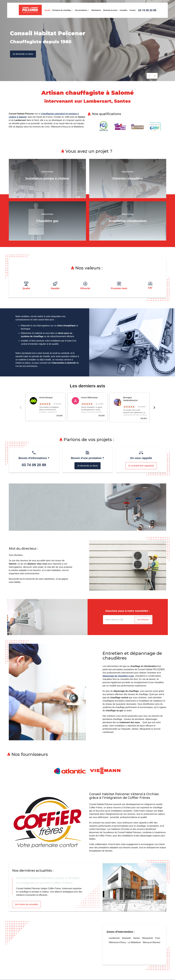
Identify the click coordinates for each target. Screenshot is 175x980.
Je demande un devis (23, 54)
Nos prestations (81, 10)
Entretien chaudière (128, 178)
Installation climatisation (128, 221)
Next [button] (154, 408)
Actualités (123, 10)
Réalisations (96, 10)
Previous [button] (21, 408)
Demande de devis (110, 10)
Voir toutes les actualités (27, 904)
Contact (132, 10)
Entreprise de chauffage (62, 10)
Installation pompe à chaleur (47, 178)
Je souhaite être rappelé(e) (141, 466)
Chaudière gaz (47, 221)
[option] (47, 179)
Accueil (47, 10)
